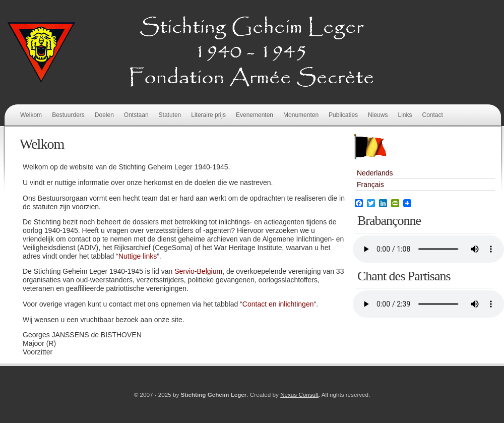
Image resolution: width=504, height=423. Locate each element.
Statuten (170, 115)
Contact (432, 115)
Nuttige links (138, 256)
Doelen (104, 115)
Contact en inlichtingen (278, 304)
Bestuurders (68, 115)
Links (405, 115)
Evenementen (255, 115)
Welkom (31, 115)
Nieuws (378, 115)
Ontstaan (136, 115)
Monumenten (301, 115)
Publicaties (343, 115)
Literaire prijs (208, 115)
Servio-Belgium (198, 271)
